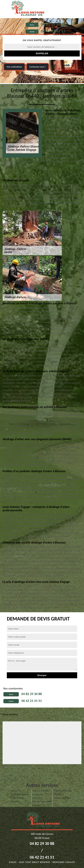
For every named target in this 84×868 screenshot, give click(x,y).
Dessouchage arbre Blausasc (42, 803)
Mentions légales (64, 862)
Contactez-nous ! (38, 67)
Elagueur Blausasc (63, 798)
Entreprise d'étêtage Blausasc (20, 793)
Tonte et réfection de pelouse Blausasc (41, 794)
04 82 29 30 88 (53, 24)
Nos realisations (14, 67)
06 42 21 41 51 (53, 31)
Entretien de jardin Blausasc (63, 793)
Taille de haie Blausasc (17, 800)
